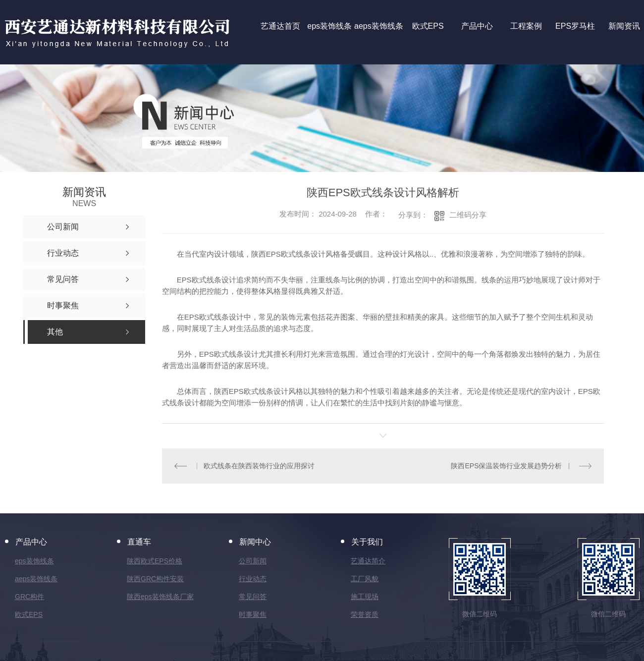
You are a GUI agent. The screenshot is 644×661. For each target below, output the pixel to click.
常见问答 (253, 597)
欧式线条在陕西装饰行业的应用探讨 (259, 466)
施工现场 (365, 597)
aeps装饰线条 (36, 579)
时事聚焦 (253, 614)
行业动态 (253, 579)
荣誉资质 (365, 614)
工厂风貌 (365, 579)
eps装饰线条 (34, 561)
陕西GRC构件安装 (155, 579)
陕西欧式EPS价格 (155, 561)
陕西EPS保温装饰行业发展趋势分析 (506, 466)
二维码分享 (468, 215)
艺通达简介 (368, 561)
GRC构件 (29, 597)
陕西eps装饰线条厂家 (160, 597)
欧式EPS (29, 614)
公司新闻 (253, 561)
